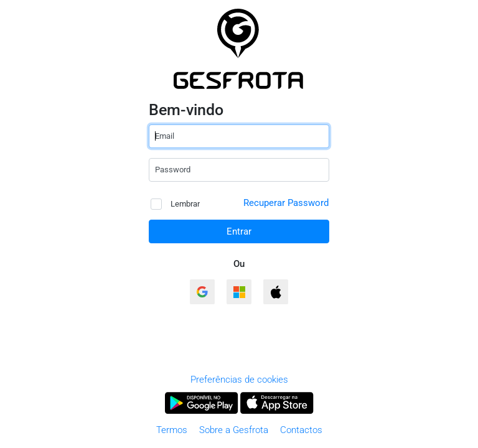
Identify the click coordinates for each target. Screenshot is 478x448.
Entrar (239, 231)
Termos (172, 430)
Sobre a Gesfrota (234, 430)
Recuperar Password (286, 203)
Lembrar (175, 204)
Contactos (301, 430)
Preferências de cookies (239, 380)
